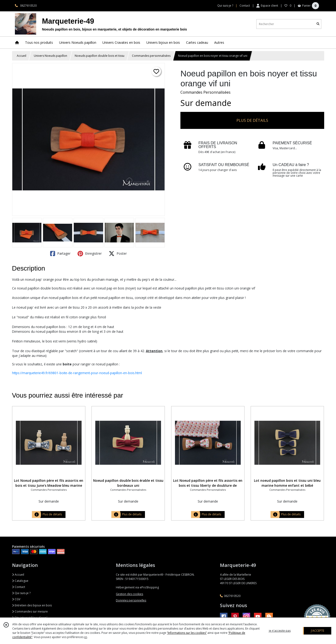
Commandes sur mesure (30, 611)
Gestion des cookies (129, 594)
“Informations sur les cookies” (187, 633)
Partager (60, 254)
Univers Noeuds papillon (50, 56)
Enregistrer (90, 254)
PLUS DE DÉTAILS (252, 120)
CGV (16, 599)
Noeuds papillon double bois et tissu (100, 56)
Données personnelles (131, 600)
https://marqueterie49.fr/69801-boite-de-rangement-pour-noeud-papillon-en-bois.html (77, 373)
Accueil (22, 56)
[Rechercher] (318, 24)
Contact (245, 6)
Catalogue (20, 581)
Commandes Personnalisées (205, 92)
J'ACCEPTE (318, 631)
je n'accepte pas (280, 631)
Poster (118, 254)
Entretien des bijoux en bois (32, 605)
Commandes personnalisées (151, 56)
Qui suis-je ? (21, 593)
